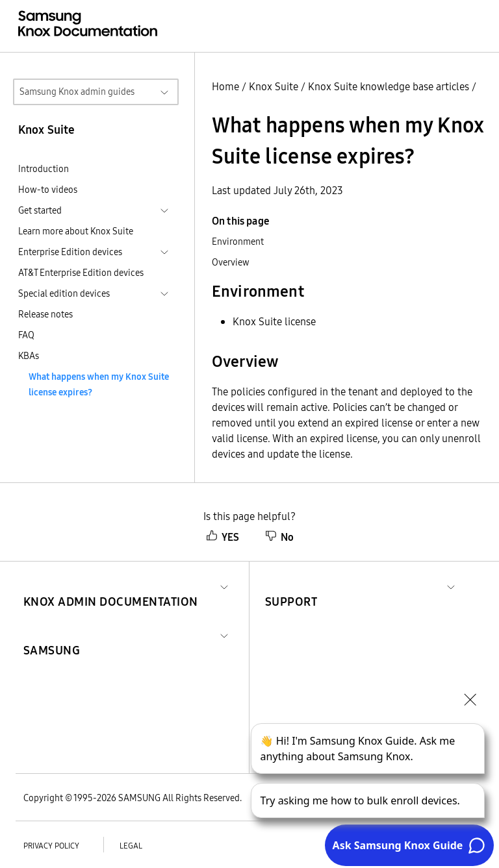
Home (225, 86)
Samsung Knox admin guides (77, 92)
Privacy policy (51, 846)
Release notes (45, 314)
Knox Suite (274, 86)
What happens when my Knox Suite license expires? (99, 384)
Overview (231, 262)
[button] (111, 586)
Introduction (44, 169)
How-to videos (48, 190)
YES (223, 537)
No (279, 537)
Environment (238, 242)
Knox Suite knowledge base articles (389, 86)
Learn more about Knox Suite (76, 231)
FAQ (26, 335)
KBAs (29, 356)
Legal (131, 846)
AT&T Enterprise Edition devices (81, 273)
